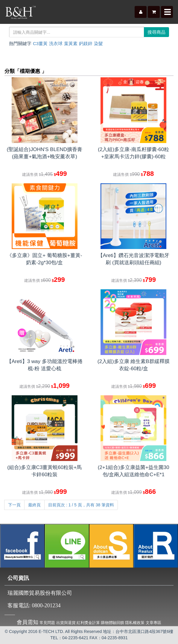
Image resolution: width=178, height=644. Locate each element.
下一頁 (14, 505)
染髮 (98, 43)
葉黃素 (71, 43)
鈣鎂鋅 (86, 43)
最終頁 (34, 505)
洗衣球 (56, 43)
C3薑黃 (40, 43)
